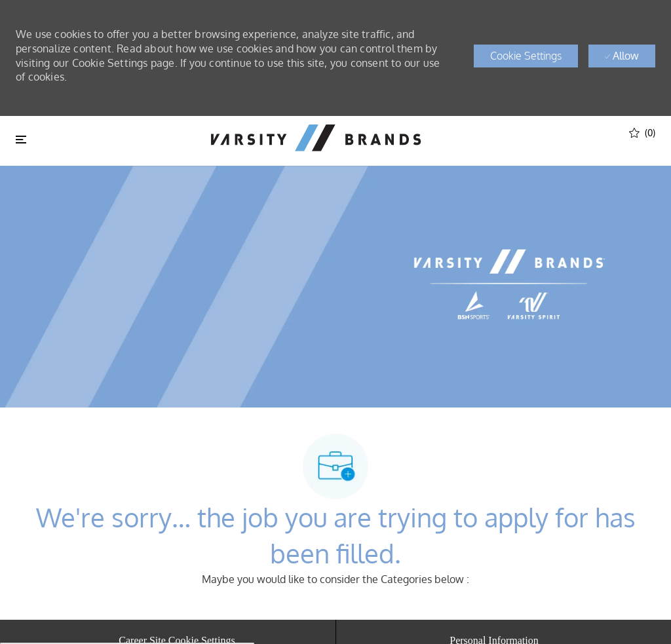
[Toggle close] (21, 140)
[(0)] (642, 132)
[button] (526, 56)
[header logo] (316, 138)
